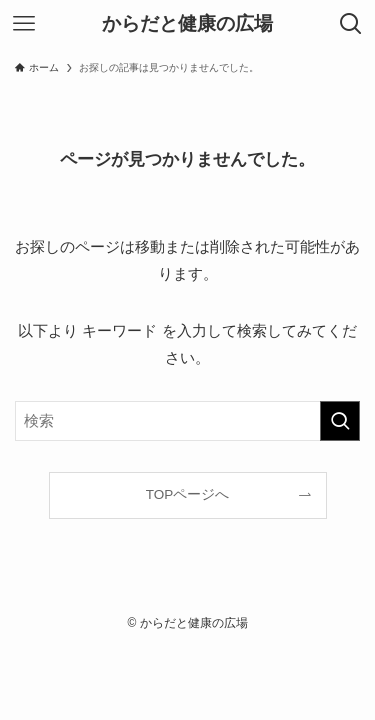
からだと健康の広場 (187, 24)
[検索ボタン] (351, 24)
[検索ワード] (187, 421)
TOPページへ (188, 494)
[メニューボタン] (24, 24)
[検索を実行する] (340, 421)
